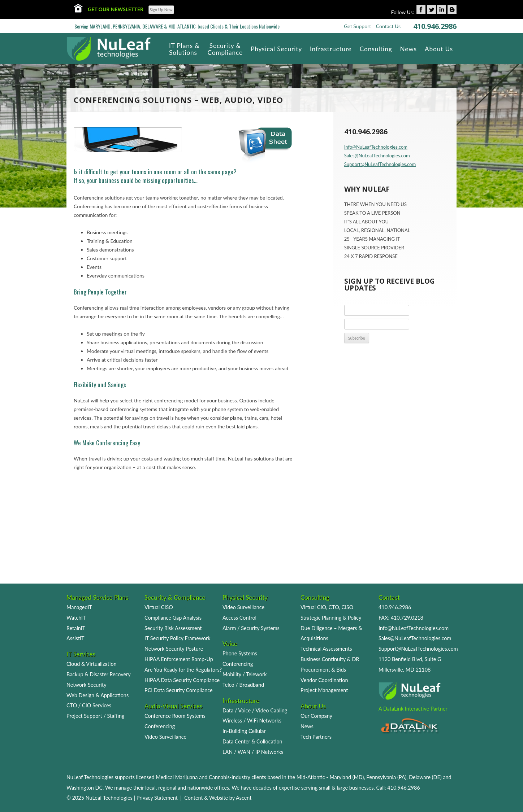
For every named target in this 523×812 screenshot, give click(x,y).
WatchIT (76, 618)
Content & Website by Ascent (218, 798)
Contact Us (388, 26)
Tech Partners (316, 737)
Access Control (239, 618)
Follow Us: (403, 12)
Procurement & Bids (323, 670)
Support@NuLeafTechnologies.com (380, 164)
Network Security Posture (174, 649)
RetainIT (76, 628)
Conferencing (160, 726)
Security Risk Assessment (173, 628)
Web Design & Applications (98, 695)
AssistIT (75, 638)
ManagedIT (79, 607)
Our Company (316, 716)
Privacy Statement (157, 798)
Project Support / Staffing (96, 716)
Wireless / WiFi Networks (252, 721)
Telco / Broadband (243, 685)
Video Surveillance (165, 737)
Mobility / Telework (245, 674)
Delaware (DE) (425, 777)
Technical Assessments (326, 649)
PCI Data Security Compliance (179, 690)
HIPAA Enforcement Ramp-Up (179, 659)
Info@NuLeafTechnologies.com (376, 147)
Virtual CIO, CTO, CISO (327, 607)
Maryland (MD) (347, 777)
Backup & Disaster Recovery (99, 674)
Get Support (357, 26)
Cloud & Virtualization (92, 664)
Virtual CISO (159, 607)
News (307, 726)
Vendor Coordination (324, 680)
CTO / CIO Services (89, 705)
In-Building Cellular (244, 731)
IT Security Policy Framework (178, 638)
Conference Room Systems (175, 716)
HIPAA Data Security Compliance (182, 680)
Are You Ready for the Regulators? (183, 670)
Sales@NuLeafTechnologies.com (377, 156)
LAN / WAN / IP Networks (253, 752)
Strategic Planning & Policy (331, 618)
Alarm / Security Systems (251, 628)
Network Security (87, 685)
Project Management (324, 690)
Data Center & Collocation (252, 741)
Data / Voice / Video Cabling (255, 710)
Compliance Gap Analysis (173, 618)
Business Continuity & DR (330, 659)
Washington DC (85, 788)
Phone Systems (240, 653)
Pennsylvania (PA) (386, 777)
